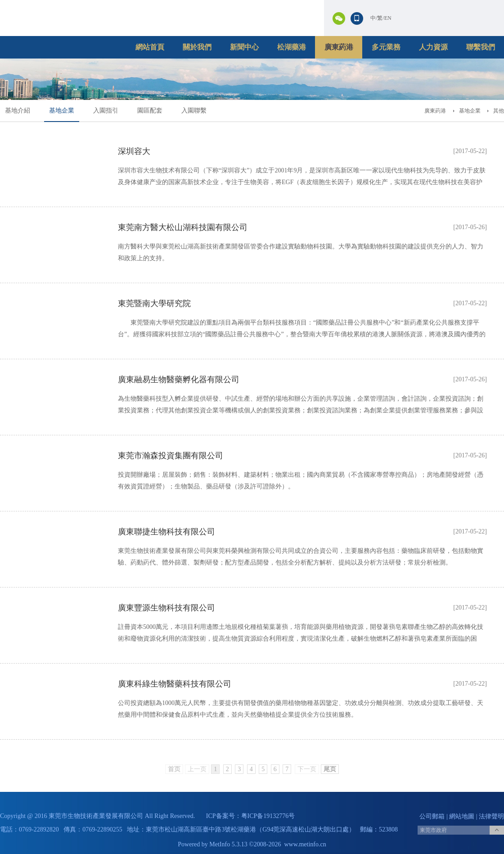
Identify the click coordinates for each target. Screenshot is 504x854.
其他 (499, 111)
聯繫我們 (481, 47)
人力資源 (433, 47)
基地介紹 (18, 111)
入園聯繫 (194, 111)
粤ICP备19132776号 (268, 816)
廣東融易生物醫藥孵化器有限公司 (179, 380)
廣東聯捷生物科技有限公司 (166, 532)
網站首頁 (150, 47)
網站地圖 (462, 816)
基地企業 (62, 111)
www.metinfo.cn (305, 844)
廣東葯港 (339, 47)
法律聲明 (491, 816)
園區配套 (150, 111)
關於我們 (197, 47)
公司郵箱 (432, 816)
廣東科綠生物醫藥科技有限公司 (175, 684)
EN (388, 18)
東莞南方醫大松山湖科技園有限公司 (183, 227)
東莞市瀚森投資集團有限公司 (171, 456)
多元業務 (386, 47)
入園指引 (106, 111)
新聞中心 (244, 47)
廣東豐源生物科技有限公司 (166, 608)
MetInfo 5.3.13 (228, 844)
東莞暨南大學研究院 (154, 303)
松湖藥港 (292, 47)
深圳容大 (134, 151)
